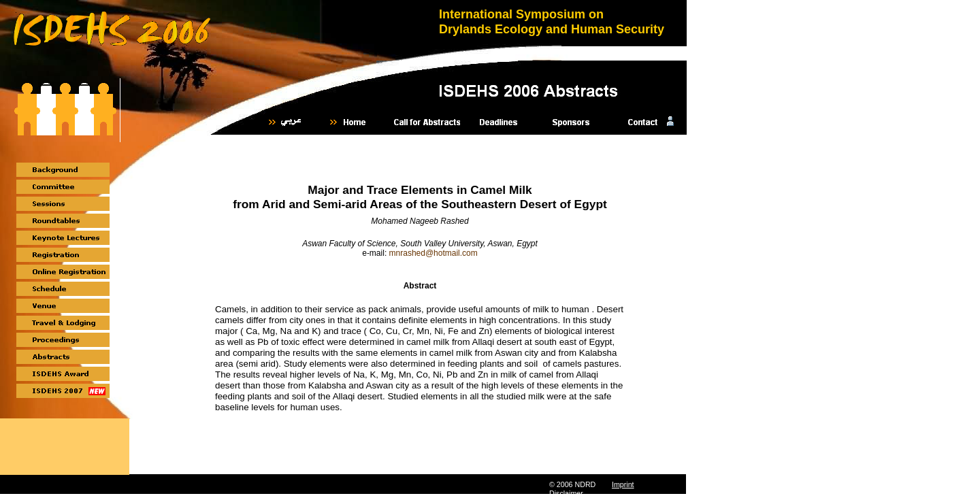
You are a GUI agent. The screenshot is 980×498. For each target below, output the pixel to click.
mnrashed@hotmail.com (434, 253)
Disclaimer (566, 493)
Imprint (623, 484)
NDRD (585, 484)
